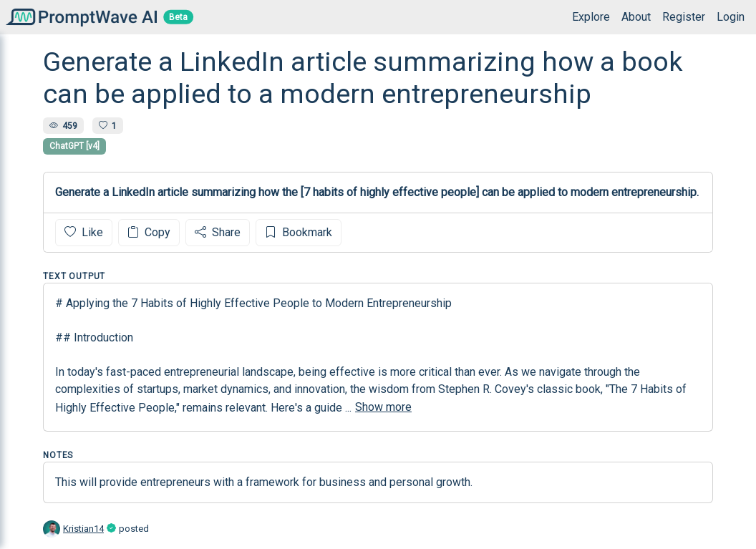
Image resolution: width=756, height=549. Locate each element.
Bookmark (299, 232)
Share (218, 232)
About (636, 17)
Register (684, 17)
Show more (383, 407)
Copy (149, 232)
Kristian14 (83, 529)
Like (84, 232)
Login (731, 17)
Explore (591, 17)
